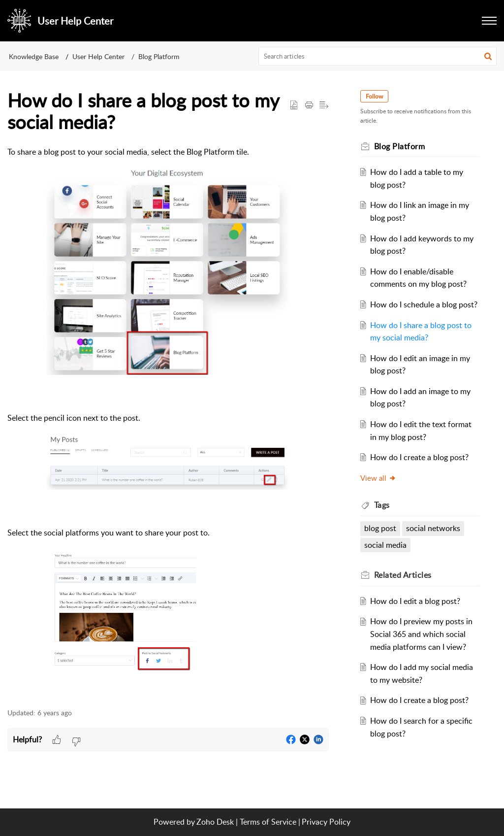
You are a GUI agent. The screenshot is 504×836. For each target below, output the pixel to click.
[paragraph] (168, 422)
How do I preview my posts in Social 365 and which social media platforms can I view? (421, 634)
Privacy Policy (326, 822)
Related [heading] (403, 575)
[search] (378, 56)
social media (385, 545)
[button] (488, 56)
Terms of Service (268, 822)
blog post (380, 528)
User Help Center (98, 56)
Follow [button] (374, 96)
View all (378, 478)
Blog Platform (159, 56)
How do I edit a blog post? (415, 601)
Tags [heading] (382, 505)
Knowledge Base (34, 56)
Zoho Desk (215, 822)
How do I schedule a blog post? (424, 304)
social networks (433, 528)
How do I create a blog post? (419, 457)
